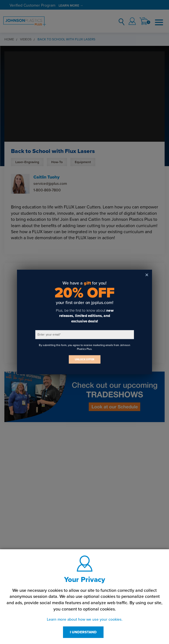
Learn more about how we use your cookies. (85, 619)
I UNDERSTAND (83, 632)
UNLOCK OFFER (85, 360)
